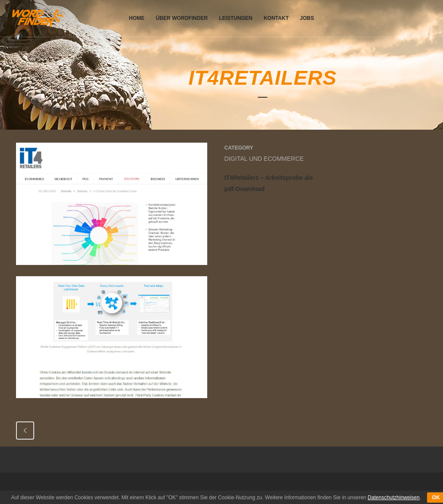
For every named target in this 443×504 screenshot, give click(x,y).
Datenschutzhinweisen (394, 498)
